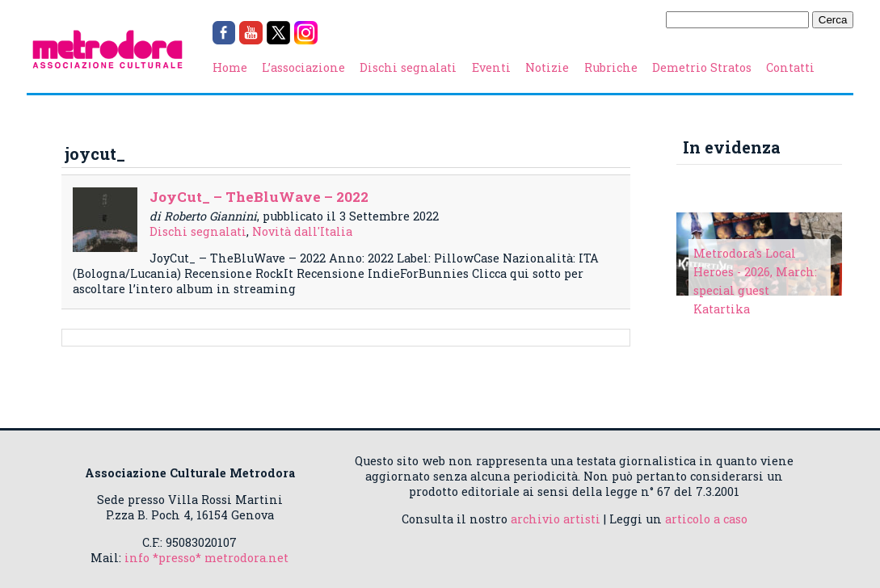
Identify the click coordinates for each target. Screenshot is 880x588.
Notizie (547, 67)
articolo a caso (706, 519)
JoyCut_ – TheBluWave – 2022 (259, 197)
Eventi (491, 67)
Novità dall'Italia (302, 231)
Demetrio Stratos (702, 67)
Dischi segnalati (408, 67)
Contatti (790, 67)
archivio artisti (556, 519)
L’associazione (303, 67)
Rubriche (611, 67)
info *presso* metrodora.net (206, 558)
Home (230, 67)
